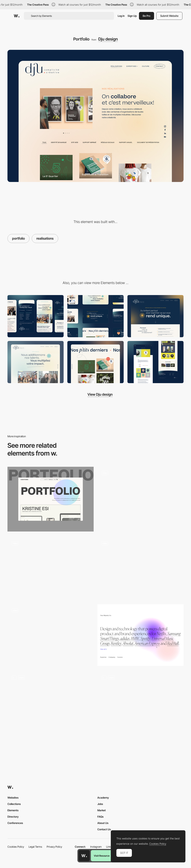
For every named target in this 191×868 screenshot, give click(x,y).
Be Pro (147, 16)
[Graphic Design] (36, 362)
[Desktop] (95, 316)
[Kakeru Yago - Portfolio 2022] (140, 704)
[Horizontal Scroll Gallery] (140, 568)
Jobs (100, 804)
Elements (13, 810)
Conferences (15, 823)
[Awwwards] (17, 16)
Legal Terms (35, 847)
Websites (13, 798)
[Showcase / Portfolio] (51, 704)
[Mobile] (36, 316)
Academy (103, 798)
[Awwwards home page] (84, 856)
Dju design (108, 39)
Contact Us (104, 829)
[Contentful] (155, 316)
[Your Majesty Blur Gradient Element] (140, 635)
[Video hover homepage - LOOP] (51, 635)
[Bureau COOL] (140, 498)
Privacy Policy (54, 847)
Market (102, 810)
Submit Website (169, 16)
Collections (14, 804)
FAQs (100, 817)
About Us (103, 823)
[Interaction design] (95, 362)
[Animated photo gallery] (51, 568)
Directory (13, 817)
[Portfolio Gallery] (51, 499)
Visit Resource (102, 856)
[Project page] (155, 362)
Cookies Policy (16, 847)
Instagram (96, 847)
